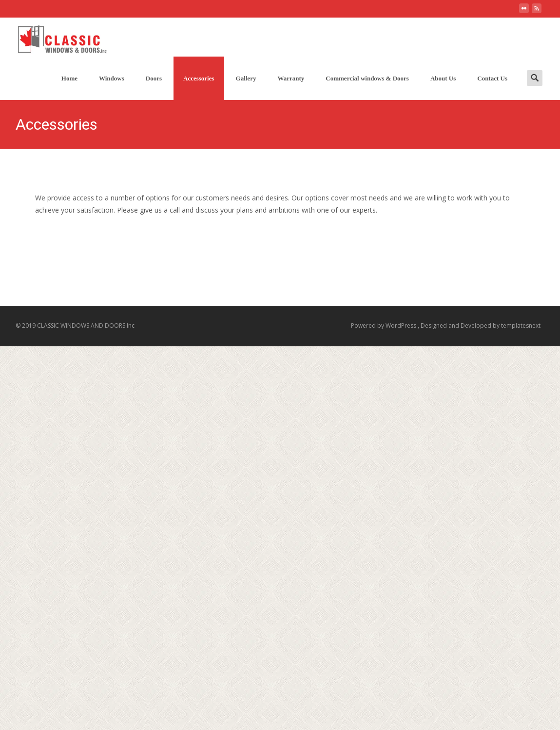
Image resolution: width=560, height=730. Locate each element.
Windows (112, 78)
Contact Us (492, 78)
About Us (443, 78)
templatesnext (521, 326)
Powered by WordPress (384, 326)
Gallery (246, 78)
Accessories (199, 78)
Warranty (291, 78)
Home (69, 78)
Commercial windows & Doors (367, 78)
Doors (154, 78)
